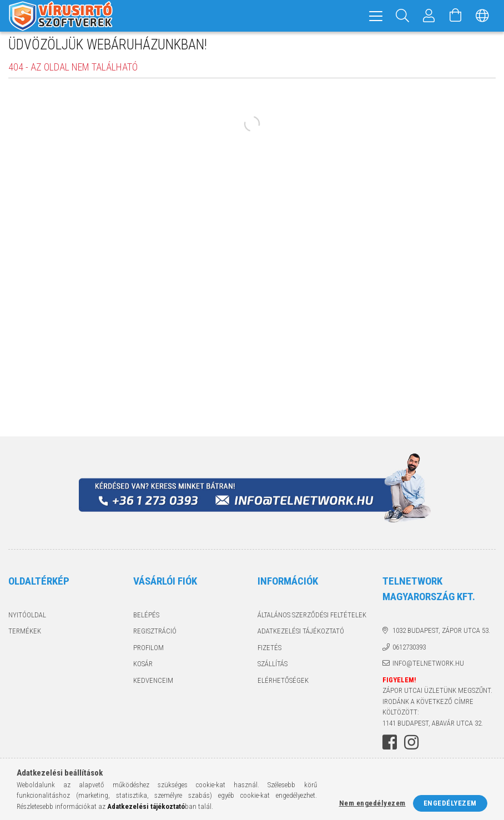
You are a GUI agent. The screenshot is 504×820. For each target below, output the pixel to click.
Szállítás (273, 669)
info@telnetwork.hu (428, 669)
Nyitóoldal (27, 620)
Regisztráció (155, 637)
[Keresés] (402, 16)
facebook (390, 748)
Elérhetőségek (283, 686)
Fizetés (269, 653)
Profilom (148, 653)
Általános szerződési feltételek (312, 620)
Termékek (25, 637)
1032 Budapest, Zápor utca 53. (441, 636)
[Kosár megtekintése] (456, 16)
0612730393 (409, 653)
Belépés (146, 620)
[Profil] (429, 16)
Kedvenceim (153, 686)
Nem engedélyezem (372, 803)
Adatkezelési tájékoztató (301, 637)
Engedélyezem (450, 803)
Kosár (143, 669)
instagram (411, 748)
